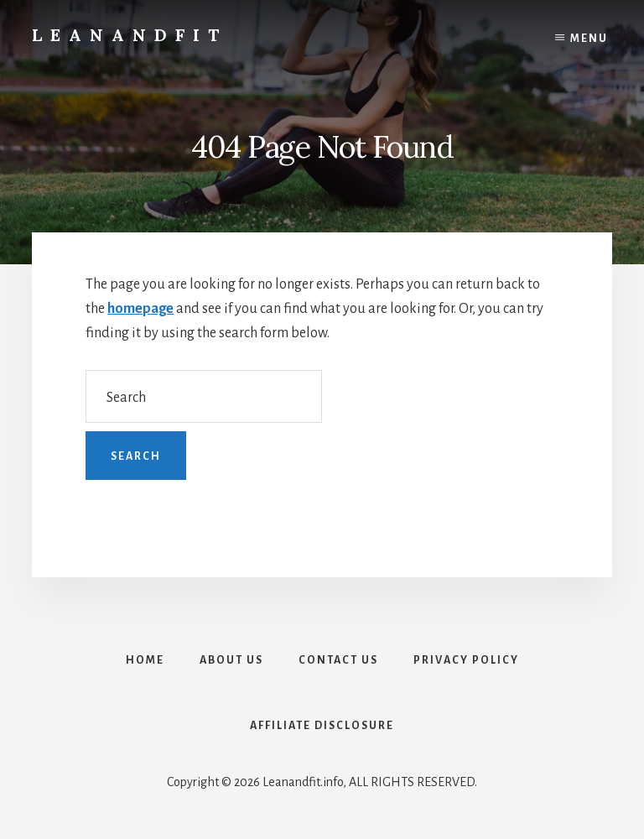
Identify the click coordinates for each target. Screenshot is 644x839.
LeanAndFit (130, 35)
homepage (140, 309)
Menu (589, 39)
